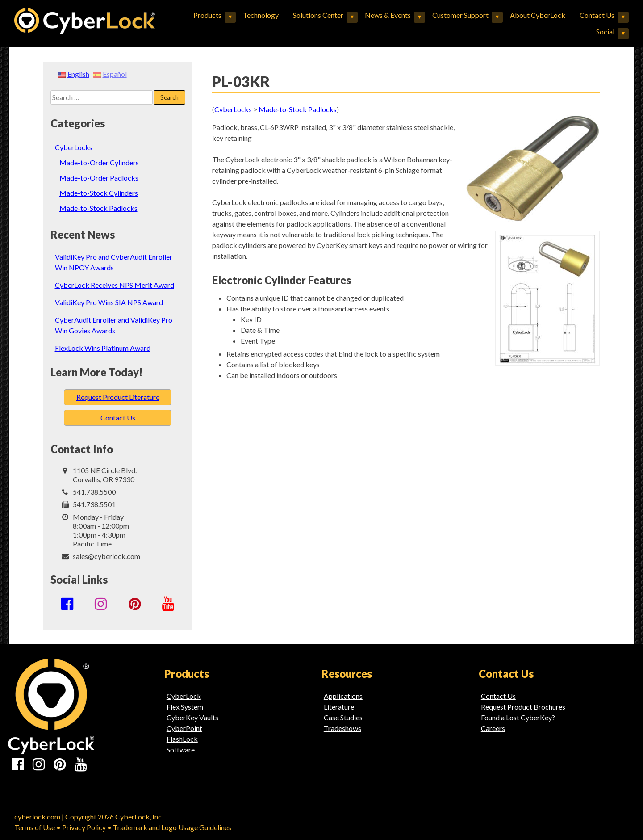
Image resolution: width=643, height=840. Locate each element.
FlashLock (182, 739)
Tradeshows (342, 728)
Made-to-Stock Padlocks (98, 208)
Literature (339, 707)
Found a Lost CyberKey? (518, 717)
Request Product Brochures (523, 707)
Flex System (185, 707)
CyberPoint (184, 728)
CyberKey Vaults (192, 717)
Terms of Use (35, 827)
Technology (261, 15)
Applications (343, 696)
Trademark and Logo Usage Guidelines (172, 827)
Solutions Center (318, 15)
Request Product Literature (118, 397)
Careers (493, 728)
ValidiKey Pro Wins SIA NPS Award (109, 302)
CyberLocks (74, 147)
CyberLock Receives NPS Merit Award (115, 285)
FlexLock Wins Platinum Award (103, 348)
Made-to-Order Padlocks (99, 178)
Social (605, 31)
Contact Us (597, 15)
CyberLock (184, 696)
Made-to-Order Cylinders (99, 162)
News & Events (388, 15)
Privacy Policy (84, 827)
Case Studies (343, 717)
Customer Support (460, 15)
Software (181, 750)
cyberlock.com (37, 817)
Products (207, 15)
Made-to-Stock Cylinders (99, 193)
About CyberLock (538, 15)
